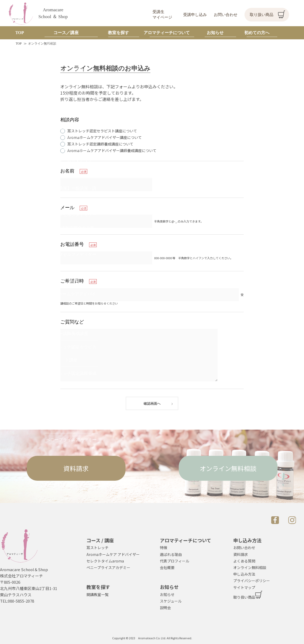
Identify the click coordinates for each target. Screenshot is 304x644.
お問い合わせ (226, 15)
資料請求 (76, 468)
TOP (19, 44)
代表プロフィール (175, 561)
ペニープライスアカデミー (108, 567)
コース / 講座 (100, 540)
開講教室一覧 (97, 594)
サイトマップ (244, 587)
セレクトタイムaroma (105, 561)
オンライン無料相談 (228, 468)
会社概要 (167, 567)
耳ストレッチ (97, 548)
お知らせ (167, 594)
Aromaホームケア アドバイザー (113, 554)
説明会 (165, 608)
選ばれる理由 (171, 554)
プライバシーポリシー (252, 581)
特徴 (164, 548)
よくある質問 (244, 561)
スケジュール (171, 601)
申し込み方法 (244, 574)
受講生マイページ (162, 15)
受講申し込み (195, 15)
